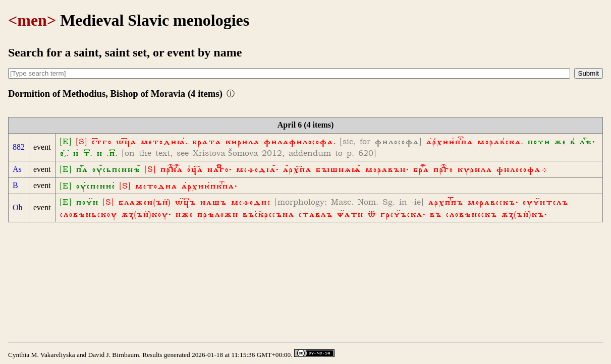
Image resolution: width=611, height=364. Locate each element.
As (17, 169)
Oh (18, 207)
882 (19, 147)
